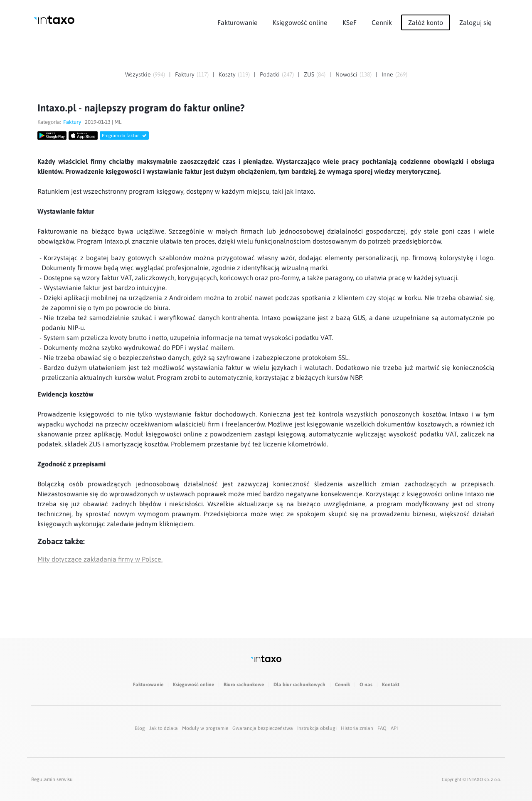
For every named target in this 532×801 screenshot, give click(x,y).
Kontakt (391, 685)
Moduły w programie (205, 728)
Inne (387, 74)
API (394, 728)
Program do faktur (124, 136)
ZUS (309, 74)
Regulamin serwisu (52, 779)
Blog (140, 728)
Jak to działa (164, 728)
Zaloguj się (475, 22)
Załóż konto (426, 22)
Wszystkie (138, 74)
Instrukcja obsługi (317, 728)
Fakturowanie (238, 22)
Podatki (270, 74)
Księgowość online (300, 22)
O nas (366, 685)
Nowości (346, 74)
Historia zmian (357, 728)
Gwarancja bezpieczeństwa (263, 728)
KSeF (350, 22)
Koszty (227, 74)
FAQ (382, 728)
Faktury (185, 74)
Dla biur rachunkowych (299, 685)
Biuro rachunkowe (244, 685)
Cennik (382, 22)
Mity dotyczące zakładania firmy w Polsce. (100, 559)
